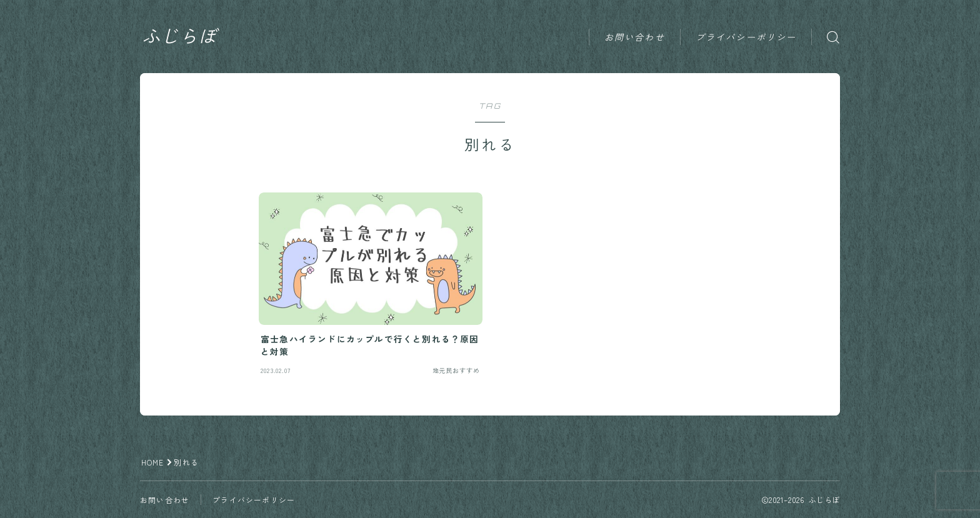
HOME (153, 462)
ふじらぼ (182, 37)
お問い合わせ (635, 37)
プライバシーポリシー (746, 37)
